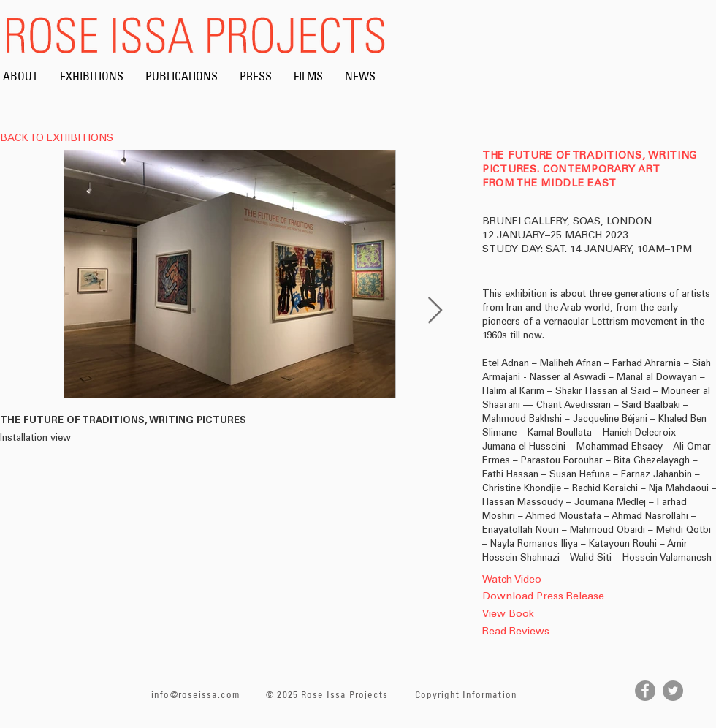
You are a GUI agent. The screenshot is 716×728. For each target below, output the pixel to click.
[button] (538, 650)
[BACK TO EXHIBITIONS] (61, 140)
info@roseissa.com (195, 694)
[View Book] (551, 615)
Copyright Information (466, 694)
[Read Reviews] (538, 633)
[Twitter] (673, 691)
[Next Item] (435, 311)
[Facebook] (645, 691)
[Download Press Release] (543, 598)
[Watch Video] (541, 581)
